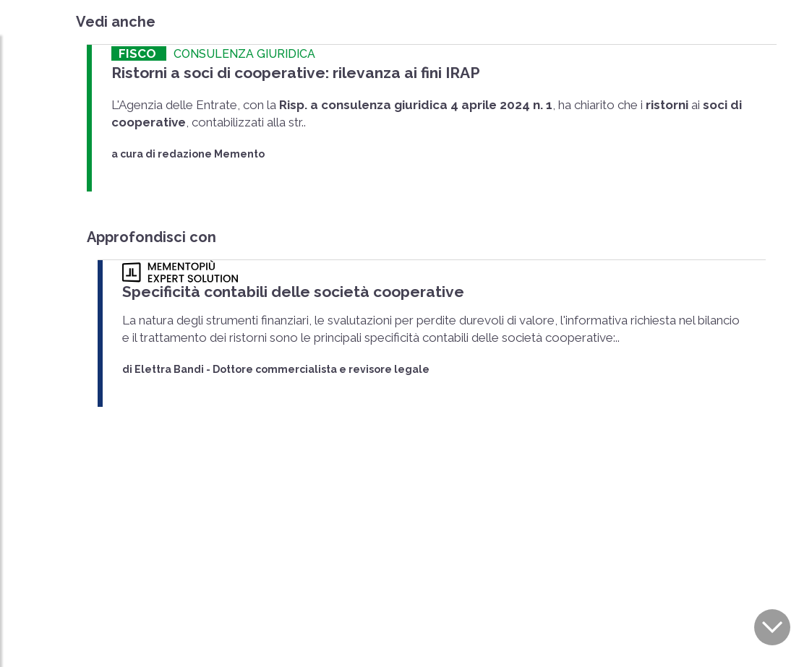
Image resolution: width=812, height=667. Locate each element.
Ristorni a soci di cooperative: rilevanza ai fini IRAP (296, 73)
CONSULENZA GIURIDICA (244, 54)
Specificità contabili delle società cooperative (293, 292)
